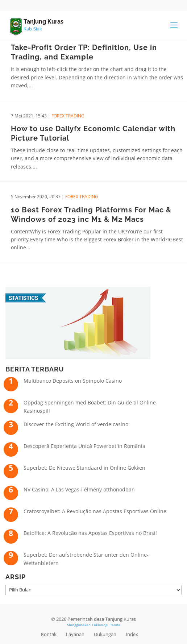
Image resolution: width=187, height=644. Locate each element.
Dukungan (105, 634)
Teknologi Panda (106, 625)
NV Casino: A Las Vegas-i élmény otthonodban (79, 489)
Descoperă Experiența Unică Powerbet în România (84, 446)
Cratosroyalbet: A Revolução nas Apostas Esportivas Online (95, 511)
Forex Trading (68, 116)
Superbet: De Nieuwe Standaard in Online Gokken (84, 468)
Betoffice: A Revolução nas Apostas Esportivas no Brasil (90, 533)
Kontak (49, 634)
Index (132, 634)
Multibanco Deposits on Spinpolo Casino (73, 381)
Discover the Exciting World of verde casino (76, 424)
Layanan (75, 634)
